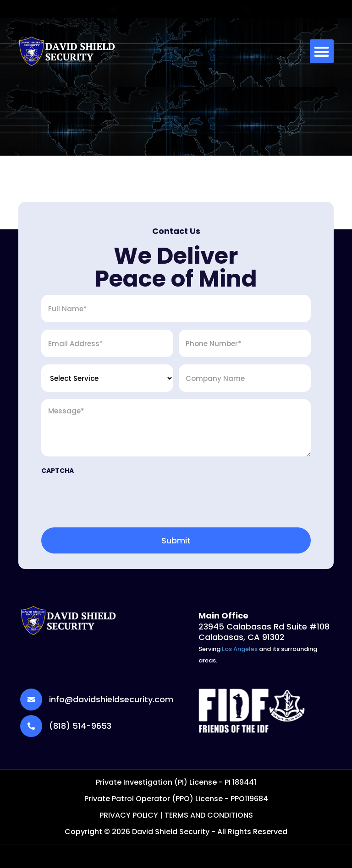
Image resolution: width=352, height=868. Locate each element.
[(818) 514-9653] (31, 726)
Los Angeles (240, 649)
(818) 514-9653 (80, 726)
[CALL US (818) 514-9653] (248, 9)
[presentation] (111, 499)
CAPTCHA (58, 471)
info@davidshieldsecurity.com (172, 9)
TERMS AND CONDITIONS (209, 815)
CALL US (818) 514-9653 (295, 9)
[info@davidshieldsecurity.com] (113, 9)
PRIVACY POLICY (129, 815)
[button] (322, 52)
